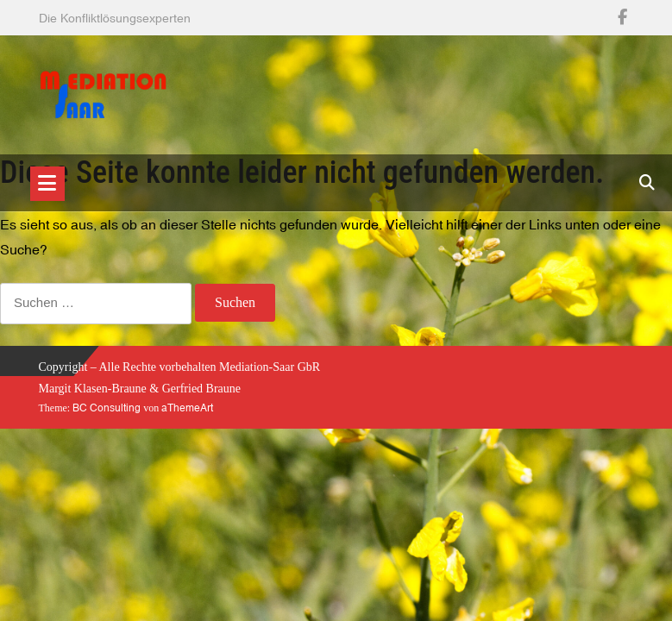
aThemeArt (187, 408)
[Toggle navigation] (47, 184)
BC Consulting (107, 408)
